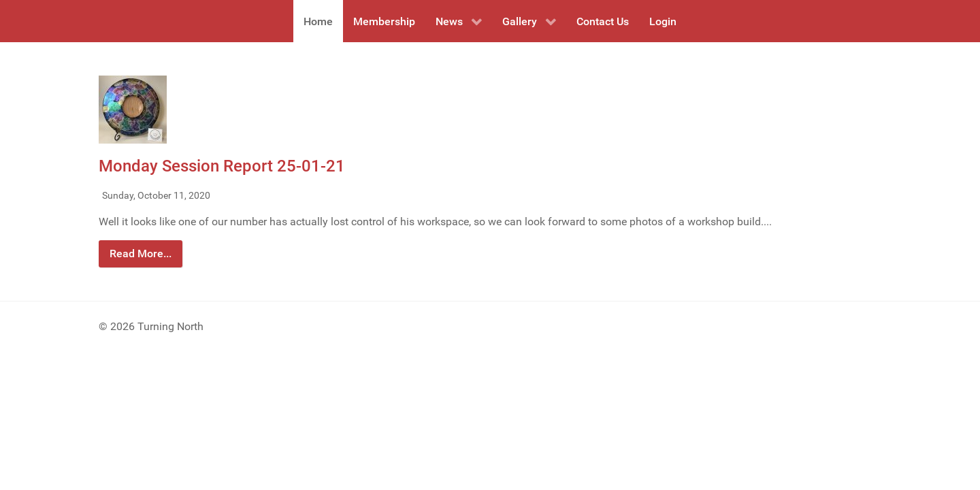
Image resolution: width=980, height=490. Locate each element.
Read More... (141, 254)
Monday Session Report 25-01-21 (222, 166)
